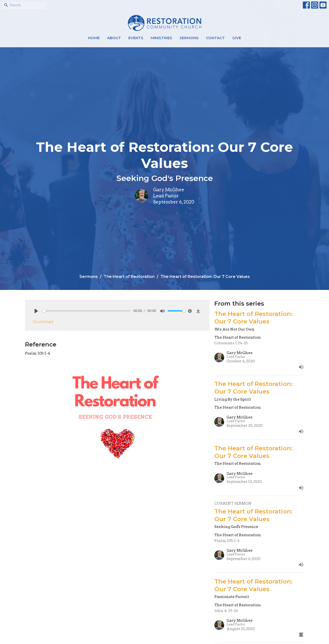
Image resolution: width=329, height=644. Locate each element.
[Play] (36, 311)
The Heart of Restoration (129, 277)
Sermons (189, 38)
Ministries (161, 38)
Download (43, 322)
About (114, 38)
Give (237, 38)
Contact (215, 38)
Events (136, 38)
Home (94, 38)
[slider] (87, 311)
